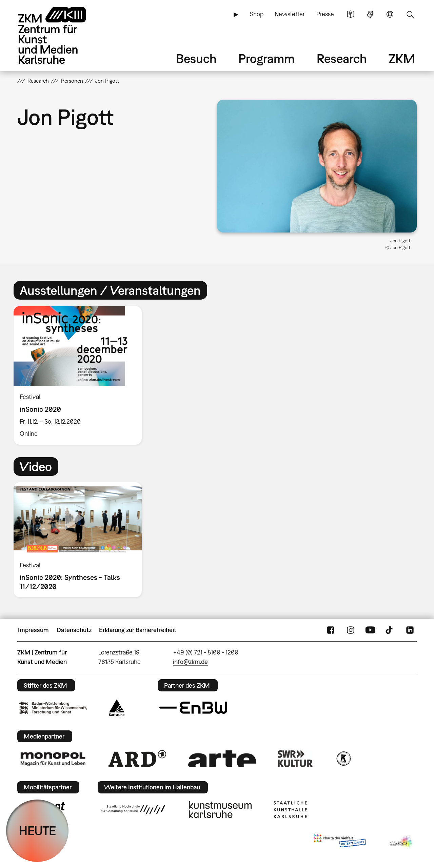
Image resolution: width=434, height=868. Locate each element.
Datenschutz (74, 630)
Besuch (196, 58)
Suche (410, 14)
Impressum (33, 630)
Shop (257, 14)
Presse (325, 14)
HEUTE (37, 831)
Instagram (351, 630)
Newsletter (290, 14)
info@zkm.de (190, 662)
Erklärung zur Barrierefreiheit (138, 630)
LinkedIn (410, 630)
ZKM (402, 58)
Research (342, 58)
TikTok (390, 630)
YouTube (370, 630)
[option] (81, 376)
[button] (317, 166)
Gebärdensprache (370, 14)
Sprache (390, 14)
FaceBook (331, 630)
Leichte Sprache (351, 14)
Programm (267, 58)
